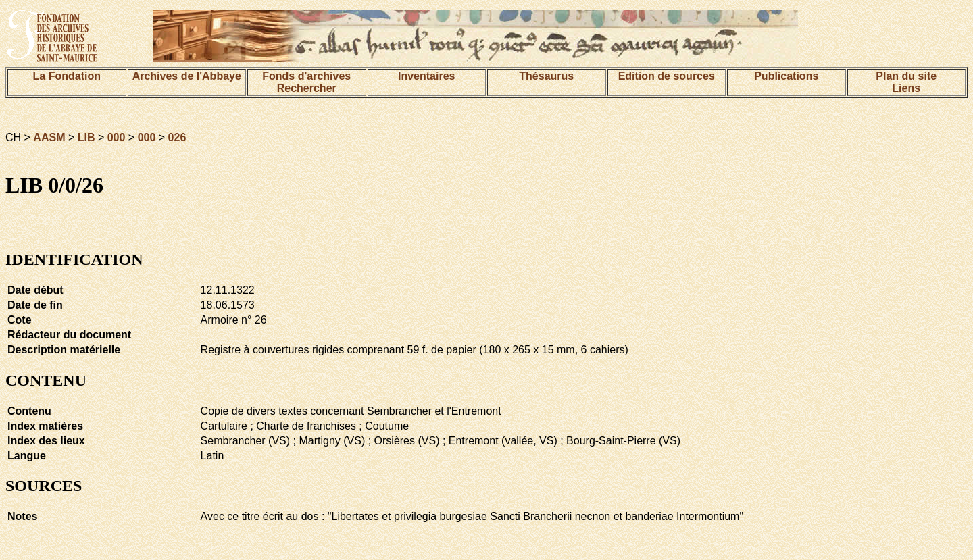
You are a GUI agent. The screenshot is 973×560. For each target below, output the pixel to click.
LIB (86, 137)
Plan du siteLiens (906, 82)
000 (117, 137)
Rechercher (307, 88)
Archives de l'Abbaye (187, 76)
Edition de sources (667, 76)
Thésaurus (546, 76)
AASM (49, 137)
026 (177, 137)
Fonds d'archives (306, 76)
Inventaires (426, 76)
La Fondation (67, 76)
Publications (786, 76)
